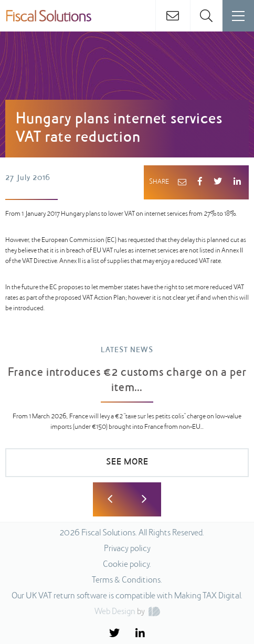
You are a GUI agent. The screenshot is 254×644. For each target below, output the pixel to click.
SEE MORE (127, 462)
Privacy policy (127, 549)
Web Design (115, 612)
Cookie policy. (127, 565)
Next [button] (144, 499)
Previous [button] (110, 499)
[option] (127, 416)
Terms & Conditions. (127, 580)
